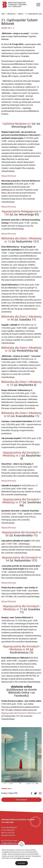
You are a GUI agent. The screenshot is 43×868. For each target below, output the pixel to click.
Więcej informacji (9, 176)
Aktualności (11, 14)
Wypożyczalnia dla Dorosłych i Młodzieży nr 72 (22, 608)
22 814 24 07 (9, 841)
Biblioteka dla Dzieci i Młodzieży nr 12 (21, 240)
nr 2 (18, 455)
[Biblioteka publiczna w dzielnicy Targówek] (14, 5)
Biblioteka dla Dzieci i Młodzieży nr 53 (21, 383)
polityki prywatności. (23, 858)
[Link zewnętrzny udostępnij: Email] (40, 793)
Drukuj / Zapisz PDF (9, 793)
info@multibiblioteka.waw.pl (11, 843)
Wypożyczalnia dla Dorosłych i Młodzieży (21, 454)
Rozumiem (22, 863)
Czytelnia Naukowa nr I (17, 124)
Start (3, 14)
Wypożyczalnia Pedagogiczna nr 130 (22, 213)
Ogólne (21, 14)
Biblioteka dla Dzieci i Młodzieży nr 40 (21, 318)
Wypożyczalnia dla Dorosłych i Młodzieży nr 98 (22, 648)
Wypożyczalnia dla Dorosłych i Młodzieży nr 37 (21, 501)
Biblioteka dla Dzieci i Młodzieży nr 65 (21, 414)
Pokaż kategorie (21, 800)
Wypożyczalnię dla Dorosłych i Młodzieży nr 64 (21, 713)
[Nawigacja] (38, 5)
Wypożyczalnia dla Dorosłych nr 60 (21, 534)
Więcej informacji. (9, 481)
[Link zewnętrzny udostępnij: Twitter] (35, 793)
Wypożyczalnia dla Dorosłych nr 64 (21, 559)
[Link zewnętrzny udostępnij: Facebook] (32, 793)
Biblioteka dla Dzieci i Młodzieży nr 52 (21, 349)
